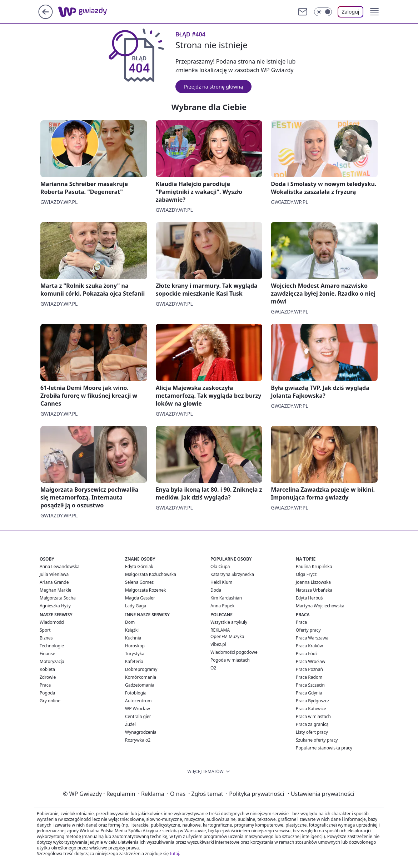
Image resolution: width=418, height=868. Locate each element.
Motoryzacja (52, 661)
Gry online (50, 701)
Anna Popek (222, 606)
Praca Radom (309, 677)
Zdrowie (48, 677)
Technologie (52, 646)
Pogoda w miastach (230, 660)
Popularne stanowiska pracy (324, 748)
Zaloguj (351, 12)
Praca (45, 685)
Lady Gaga (136, 606)
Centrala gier (138, 716)
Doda (216, 590)
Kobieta (47, 669)
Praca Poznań (309, 669)
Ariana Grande (54, 582)
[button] (374, 12)
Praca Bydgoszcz (312, 701)
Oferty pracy (308, 630)
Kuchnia (133, 638)
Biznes (46, 638)
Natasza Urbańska (314, 590)
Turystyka (135, 654)
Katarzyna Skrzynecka (232, 574)
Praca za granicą (312, 724)
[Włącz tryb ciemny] (323, 12)
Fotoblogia (136, 693)
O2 (213, 668)
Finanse (47, 654)
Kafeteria (134, 661)
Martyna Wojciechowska (320, 606)
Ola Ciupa (220, 566)
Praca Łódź (307, 654)
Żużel (130, 724)
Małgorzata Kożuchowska (151, 574)
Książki (132, 630)
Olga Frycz (306, 574)
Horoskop (135, 646)
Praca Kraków (309, 646)
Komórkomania (141, 677)
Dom (130, 622)
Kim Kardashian (226, 598)
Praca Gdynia (309, 693)
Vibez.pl (218, 644)
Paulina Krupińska (314, 566)
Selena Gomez (139, 582)
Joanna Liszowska (313, 582)
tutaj (174, 854)
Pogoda (47, 693)
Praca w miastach (313, 716)
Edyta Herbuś (309, 598)
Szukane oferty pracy (317, 740)
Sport (45, 630)
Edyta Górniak (139, 566)
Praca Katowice (311, 709)
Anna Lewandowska (59, 566)
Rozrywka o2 (138, 740)
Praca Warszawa (312, 638)
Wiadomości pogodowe (234, 652)
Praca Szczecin (310, 685)
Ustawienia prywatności (321, 794)
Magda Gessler (140, 598)
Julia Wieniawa (54, 574)
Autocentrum (138, 701)
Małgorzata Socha (58, 598)
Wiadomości (52, 622)
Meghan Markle (56, 590)
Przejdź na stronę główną (213, 87)
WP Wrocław (138, 709)
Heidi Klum (222, 582)
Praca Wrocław (310, 661)
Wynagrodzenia (141, 732)
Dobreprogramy (141, 669)
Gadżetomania (140, 685)
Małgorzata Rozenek (145, 590)
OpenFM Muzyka (227, 636)
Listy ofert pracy (312, 732)
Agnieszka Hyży (55, 606)
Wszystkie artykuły (229, 622)
